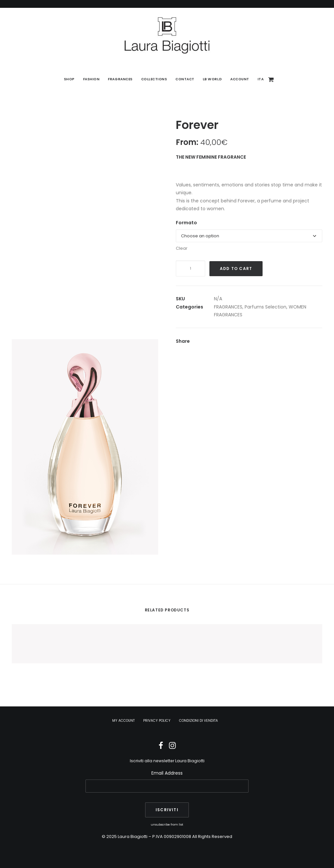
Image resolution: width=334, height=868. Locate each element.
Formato (186, 223)
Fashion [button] (91, 79)
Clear (182, 248)
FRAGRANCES (228, 307)
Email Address (167, 773)
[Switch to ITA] (259, 79)
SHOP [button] (69, 79)
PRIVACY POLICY (157, 721)
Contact (185, 79)
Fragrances (120, 79)
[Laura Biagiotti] (167, 35)
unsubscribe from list (167, 824)
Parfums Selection (266, 307)
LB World (212, 79)
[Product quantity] (190, 268)
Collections (154, 79)
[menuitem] (69, 79)
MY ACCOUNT (123, 721)
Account (240, 79)
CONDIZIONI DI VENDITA (198, 721)
